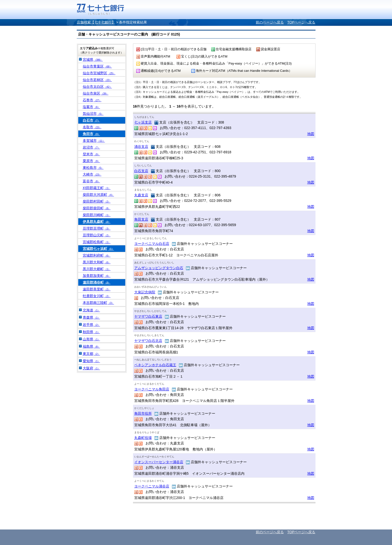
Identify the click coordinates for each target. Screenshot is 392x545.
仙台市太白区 (97, 87)
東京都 (91, 354)
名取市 (92, 127)
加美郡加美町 (97, 276)
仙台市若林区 (97, 80)
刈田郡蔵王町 (97, 188)
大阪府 (91, 368)
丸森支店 (141, 195)
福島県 (91, 346)
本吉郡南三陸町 (98, 303)
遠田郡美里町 (97, 289)
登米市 (91, 154)
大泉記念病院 (145, 292)
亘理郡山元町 (97, 235)
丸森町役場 (143, 438)
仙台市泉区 (96, 93)
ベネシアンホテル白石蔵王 (155, 365)
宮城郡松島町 (97, 242)
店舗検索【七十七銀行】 (96, 22)
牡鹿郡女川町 (97, 296)
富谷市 (91, 181)
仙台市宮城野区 (99, 73)
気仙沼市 (93, 114)
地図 (311, 134)
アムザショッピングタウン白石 (159, 268)
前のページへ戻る (270, 22)
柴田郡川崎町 (97, 215)
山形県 (91, 339)
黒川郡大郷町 (97, 269)
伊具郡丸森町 (97, 222)
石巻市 (92, 100)
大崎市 (92, 174)
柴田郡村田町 (97, 201)
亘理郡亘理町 (97, 228)
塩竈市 (91, 107)
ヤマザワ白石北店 (148, 341)
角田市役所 (143, 413)
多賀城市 (94, 141)
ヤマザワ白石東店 (148, 316)
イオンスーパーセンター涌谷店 (159, 462)
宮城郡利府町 (97, 255)
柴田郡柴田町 (97, 208)
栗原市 (91, 161)
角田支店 (141, 219)
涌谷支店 (141, 147)
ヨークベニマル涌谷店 (152, 486)
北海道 (91, 310)
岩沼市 (91, 147)
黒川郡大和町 (97, 262)
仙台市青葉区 (97, 66)
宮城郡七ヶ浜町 (98, 249)
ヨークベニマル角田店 (152, 389)
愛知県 (91, 361)
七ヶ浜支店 (143, 122)
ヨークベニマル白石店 (152, 244)
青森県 (91, 317)
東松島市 (93, 168)
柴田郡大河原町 (98, 195)
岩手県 (91, 325)
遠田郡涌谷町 (97, 282)
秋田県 (91, 332)
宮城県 (93, 60)
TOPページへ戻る (301, 22)
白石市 (91, 120)
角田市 (91, 134)
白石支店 (141, 171)
